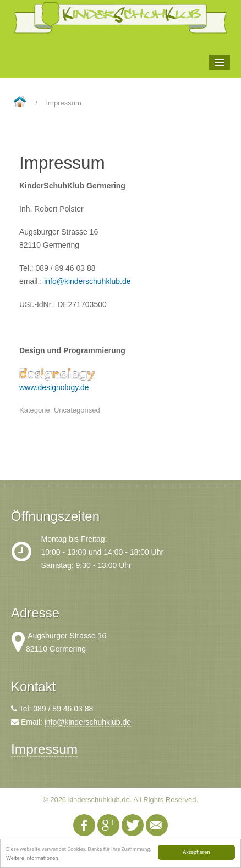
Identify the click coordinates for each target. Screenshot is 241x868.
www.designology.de (54, 387)
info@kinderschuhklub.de (87, 281)
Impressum (44, 749)
